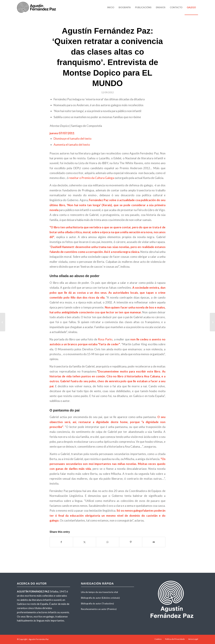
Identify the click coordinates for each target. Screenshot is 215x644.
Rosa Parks (105, 339)
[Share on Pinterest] (131, 542)
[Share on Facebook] (61, 542)
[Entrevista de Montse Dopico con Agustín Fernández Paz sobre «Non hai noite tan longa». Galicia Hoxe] (212, 322)
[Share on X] (85, 542)
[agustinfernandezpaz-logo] (37, 7)
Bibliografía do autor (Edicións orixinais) (100, 598)
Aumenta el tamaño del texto (72, 145)
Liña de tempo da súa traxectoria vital (99, 592)
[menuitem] (111, 7)
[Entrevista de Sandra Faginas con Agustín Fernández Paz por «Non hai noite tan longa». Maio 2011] (3, 322)
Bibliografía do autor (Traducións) (97, 604)
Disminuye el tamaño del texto (72, 139)
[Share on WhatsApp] (108, 542)
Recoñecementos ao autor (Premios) (99, 609)
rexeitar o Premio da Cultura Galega (91, 178)
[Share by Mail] (154, 542)
